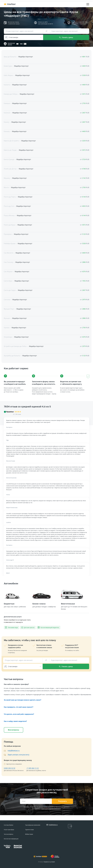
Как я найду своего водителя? (15, 721)
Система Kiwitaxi (9, 825)
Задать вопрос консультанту (18, 755)
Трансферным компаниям (33, 825)
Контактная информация (11, 839)
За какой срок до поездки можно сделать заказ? (23, 700)
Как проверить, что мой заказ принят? (19, 707)
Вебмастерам (29, 834)
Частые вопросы (9, 834)
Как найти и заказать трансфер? (16, 684)
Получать (62, 801)
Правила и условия (49, 862)
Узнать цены (66, 37)
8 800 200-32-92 (10, 768)
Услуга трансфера (9, 830)
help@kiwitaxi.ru (14, 751)
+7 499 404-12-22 (33, 768)
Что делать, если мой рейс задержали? (19, 714)
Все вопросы (14, 730)
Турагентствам (29, 830)
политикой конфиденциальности (51, 809)
